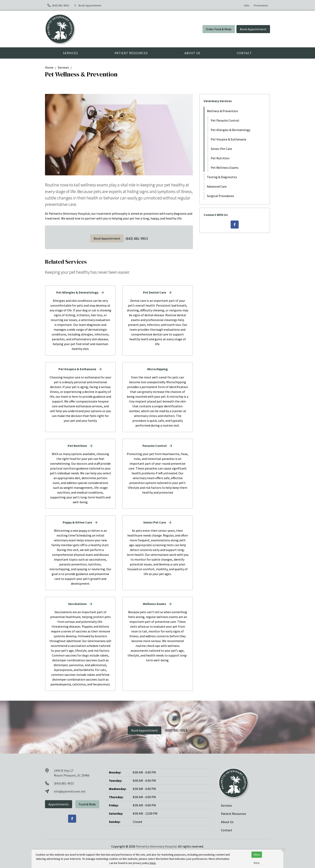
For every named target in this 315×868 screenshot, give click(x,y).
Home (49, 67)
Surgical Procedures (220, 196)
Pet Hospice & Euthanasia (228, 139)
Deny (257, 863)
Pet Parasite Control (225, 120)
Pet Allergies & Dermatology (231, 130)
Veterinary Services (218, 101)
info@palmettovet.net (70, 791)
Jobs (246, 5)
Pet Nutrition (220, 158)
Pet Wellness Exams (225, 168)
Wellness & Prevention (222, 111)
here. (153, 863)
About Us (192, 53)
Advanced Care (217, 186)
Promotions (261, 5)
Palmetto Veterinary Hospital (156, 846)
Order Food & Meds (219, 29)
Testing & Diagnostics (222, 177)
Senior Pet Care (221, 149)
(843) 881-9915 (137, 238)
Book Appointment (253, 29)
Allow (257, 855)
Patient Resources (131, 53)
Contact (244, 53)
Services (71, 53)
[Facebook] (235, 225)
